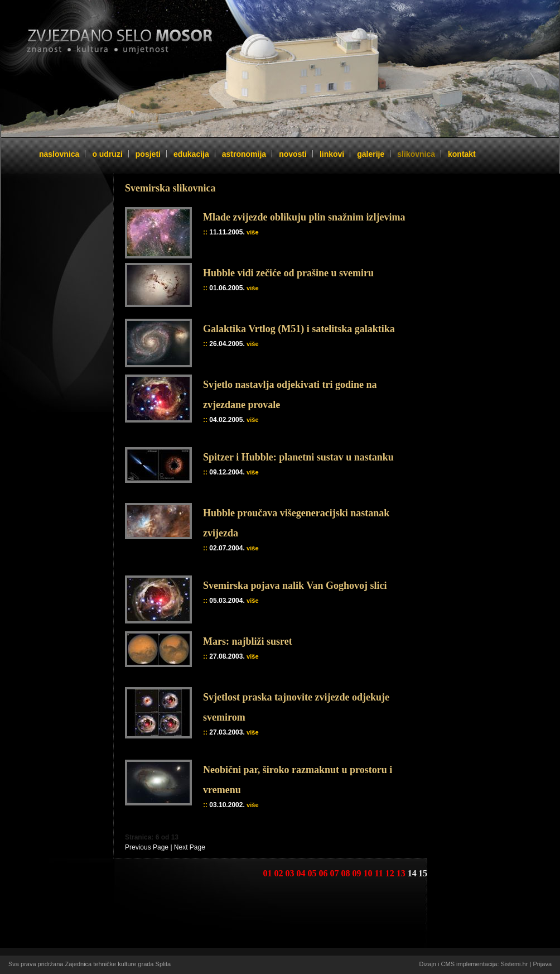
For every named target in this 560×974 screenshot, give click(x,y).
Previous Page (147, 847)
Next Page (190, 847)
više (252, 232)
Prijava (542, 964)
